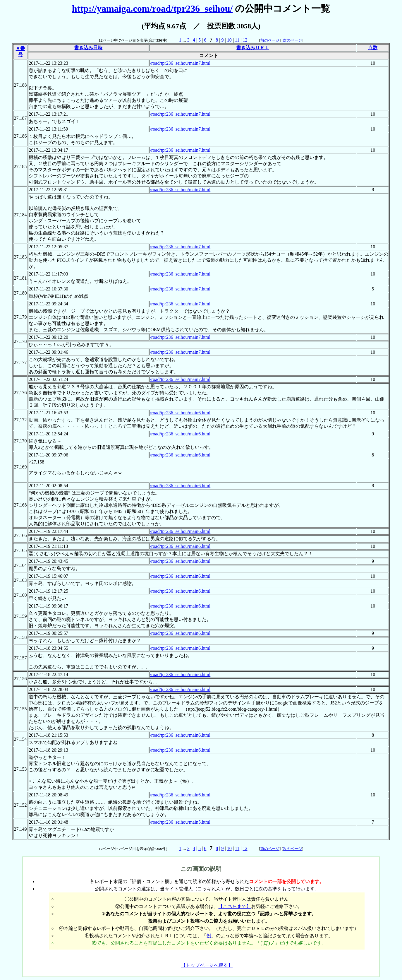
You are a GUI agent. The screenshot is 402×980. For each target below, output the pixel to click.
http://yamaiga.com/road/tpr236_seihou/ (152, 8)
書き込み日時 (88, 48)
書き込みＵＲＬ (253, 48)
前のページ (270, 40)
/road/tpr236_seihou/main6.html (180, 413)
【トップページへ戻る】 (207, 965)
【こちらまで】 (235, 906)
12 (245, 40)
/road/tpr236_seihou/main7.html (180, 63)
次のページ (292, 40)
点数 (373, 48)
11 (237, 40)
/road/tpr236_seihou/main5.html (180, 822)
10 (229, 40)
